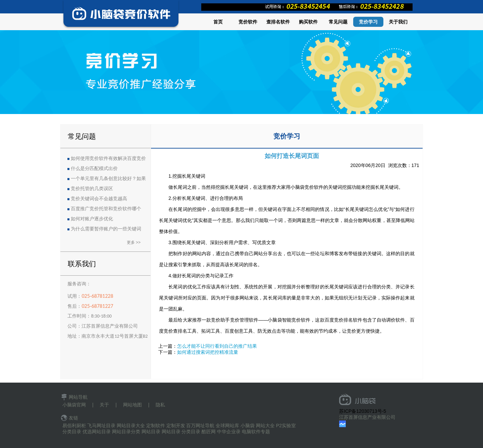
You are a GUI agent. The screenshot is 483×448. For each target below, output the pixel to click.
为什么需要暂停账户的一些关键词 (106, 229)
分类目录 (72, 432)
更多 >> (134, 242)
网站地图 (132, 405)
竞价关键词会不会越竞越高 (99, 199)
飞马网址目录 (101, 426)
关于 (104, 405)
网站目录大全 (131, 426)
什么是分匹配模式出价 (94, 169)
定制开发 (176, 426)
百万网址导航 (200, 426)
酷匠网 (209, 432)
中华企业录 (229, 432)
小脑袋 (248, 426)
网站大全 (265, 426)
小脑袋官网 (74, 405)
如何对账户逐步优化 (92, 219)
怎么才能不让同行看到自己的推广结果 (217, 346)
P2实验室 (286, 426)
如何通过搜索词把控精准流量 (208, 352)
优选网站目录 (97, 432)
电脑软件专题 (256, 432)
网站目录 (151, 432)
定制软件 (156, 426)
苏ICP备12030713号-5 (363, 411)
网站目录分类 (126, 432)
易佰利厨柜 (74, 426)
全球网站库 (227, 426)
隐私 (160, 405)
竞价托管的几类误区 (92, 189)
